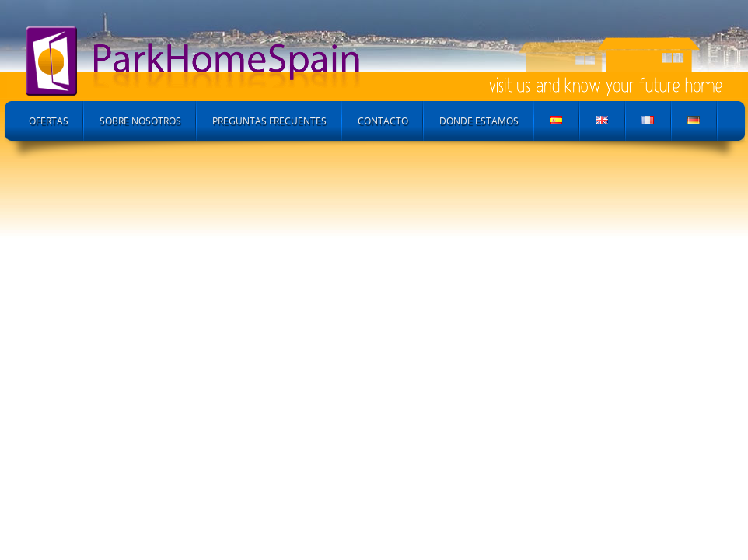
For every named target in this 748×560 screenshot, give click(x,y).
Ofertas (49, 121)
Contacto (383, 121)
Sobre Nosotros (140, 121)
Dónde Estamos (479, 121)
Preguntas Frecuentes (269, 121)
